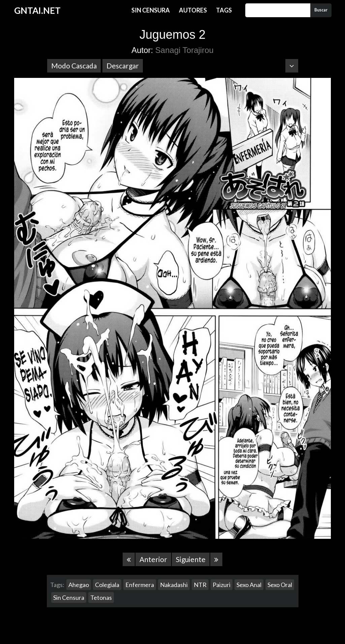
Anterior (153, 559)
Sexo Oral (280, 585)
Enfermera (140, 585)
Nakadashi (174, 585)
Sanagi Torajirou (184, 50)
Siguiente (191, 559)
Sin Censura (151, 10)
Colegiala (107, 585)
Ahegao (79, 585)
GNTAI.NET (37, 10)
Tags (224, 10)
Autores (193, 10)
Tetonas (101, 597)
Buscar (321, 10)
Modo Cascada (74, 66)
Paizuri (222, 585)
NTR (200, 585)
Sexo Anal (249, 585)
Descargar (123, 66)
